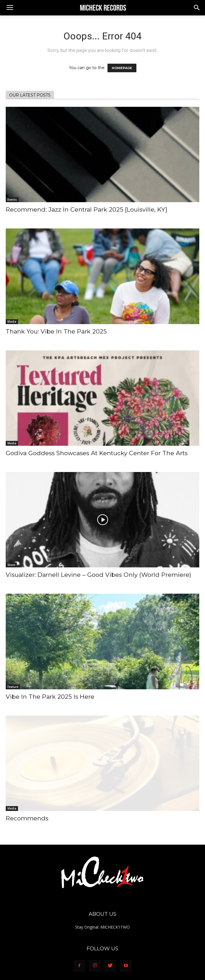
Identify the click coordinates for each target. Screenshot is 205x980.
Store (11, 565)
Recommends (27, 818)
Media (12, 322)
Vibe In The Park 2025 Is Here (50, 697)
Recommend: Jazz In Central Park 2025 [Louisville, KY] (86, 209)
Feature (13, 687)
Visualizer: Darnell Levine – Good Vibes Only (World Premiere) (98, 575)
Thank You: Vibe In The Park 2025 (56, 331)
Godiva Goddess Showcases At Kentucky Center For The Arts (97, 453)
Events (12, 200)
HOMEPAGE (122, 68)
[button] (197, 8)
